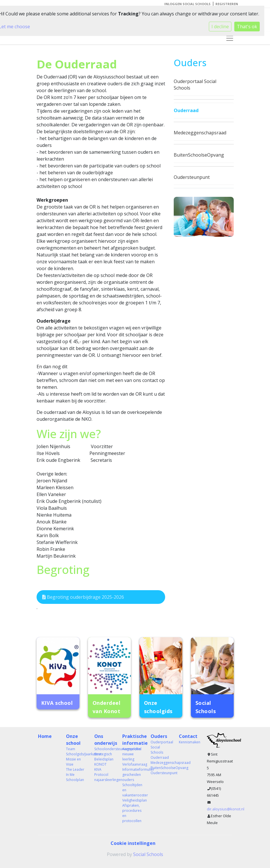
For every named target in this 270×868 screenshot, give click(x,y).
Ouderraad (186, 110)
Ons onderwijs (104, 740)
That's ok (247, 27)
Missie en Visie (73, 762)
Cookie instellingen (133, 843)
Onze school (73, 740)
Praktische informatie (132, 740)
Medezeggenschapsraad (200, 133)
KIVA (98, 769)
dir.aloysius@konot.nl (226, 809)
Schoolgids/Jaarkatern (76, 754)
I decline (220, 27)
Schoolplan (75, 780)
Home (45, 736)
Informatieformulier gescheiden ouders (132, 775)
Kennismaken (189, 742)
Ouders (159, 736)
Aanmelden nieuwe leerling (132, 754)
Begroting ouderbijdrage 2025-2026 (83, 597)
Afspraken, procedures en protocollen (132, 813)
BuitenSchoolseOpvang (199, 155)
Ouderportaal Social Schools (195, 85)
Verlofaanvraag (132, 764)
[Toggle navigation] (230, 38)
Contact (188, 736)
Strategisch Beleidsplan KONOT (104, 759)
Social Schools (148, 854)
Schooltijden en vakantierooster (132, 790)
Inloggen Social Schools (187, 4)
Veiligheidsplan (132, 800)
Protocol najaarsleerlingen (104, 777)
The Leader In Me (75, 772)
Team (71, 749)
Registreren (227, 4)
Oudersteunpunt (192, 177)
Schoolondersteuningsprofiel (104, 749)
